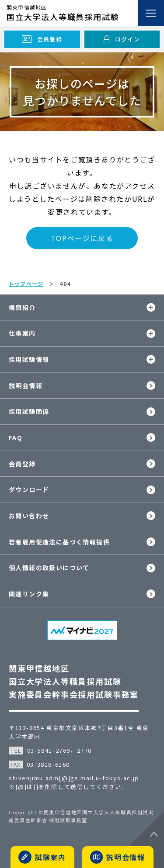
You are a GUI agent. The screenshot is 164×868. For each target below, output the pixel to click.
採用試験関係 (29, 411)
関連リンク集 (29, 594)
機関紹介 (22, 307)
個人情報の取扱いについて (49, 568)
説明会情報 (26, 386)
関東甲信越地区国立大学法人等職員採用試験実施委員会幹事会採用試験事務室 (74, 681)
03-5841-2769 (49, 750)
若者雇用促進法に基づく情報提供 (59, 542)
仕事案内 (22, 333)
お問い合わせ (29, 516)
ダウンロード (29, 489)
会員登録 (22, 464)
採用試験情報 (29, 359)
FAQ (16, 437)
